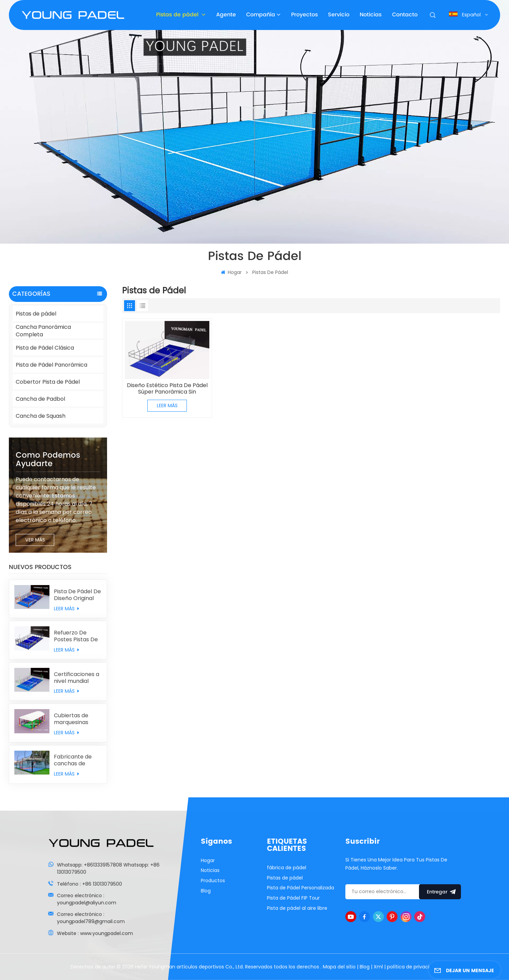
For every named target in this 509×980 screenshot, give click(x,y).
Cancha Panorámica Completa (43, 331)
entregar (440, 892)
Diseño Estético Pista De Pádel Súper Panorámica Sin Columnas (167, 389)
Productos (213, 881)
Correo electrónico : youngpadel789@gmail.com (91, 918)
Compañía (261, 15)
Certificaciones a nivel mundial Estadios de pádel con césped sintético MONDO (77, 678)
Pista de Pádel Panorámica (51, 365)
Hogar (231, 272)
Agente (226, 15)
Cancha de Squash (41, 416)
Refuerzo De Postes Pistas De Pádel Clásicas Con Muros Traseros (76, 636)
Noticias (371, 15)
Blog (206, 891)
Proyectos (304, 15)
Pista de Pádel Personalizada (301, 888)
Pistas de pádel (178, 15)
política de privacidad (413, 967)
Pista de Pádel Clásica (45, 348)
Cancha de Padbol (40, 399)
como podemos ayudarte (48, 460)
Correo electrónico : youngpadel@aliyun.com (87, 899)
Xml (378, 967)
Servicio (339, 15)
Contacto (405, 15)
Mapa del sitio (340, 967)
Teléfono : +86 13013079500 (89, 884)
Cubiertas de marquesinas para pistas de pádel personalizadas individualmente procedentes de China (76, 719)
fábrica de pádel (287, 868)
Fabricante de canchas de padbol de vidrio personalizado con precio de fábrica (75, 760)
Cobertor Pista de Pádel (48, 382)
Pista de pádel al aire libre (297, 908)
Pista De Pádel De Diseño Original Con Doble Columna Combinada (77, 595)
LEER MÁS (66, 609)
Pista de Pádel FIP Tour (293, 898)
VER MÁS (35, 540)
